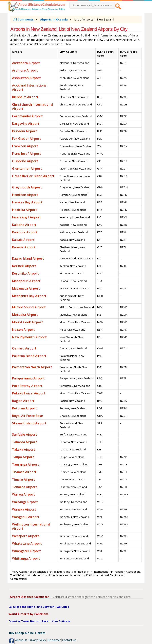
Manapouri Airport (26, 281)
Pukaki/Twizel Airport (29, 393)
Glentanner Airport (27, 169)
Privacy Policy (37, 640)
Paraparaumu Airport (28, 378)
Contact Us (69, 640)
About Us (21, 640)
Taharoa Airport (25, 442)
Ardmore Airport (25, 70)
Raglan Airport (23, 401)
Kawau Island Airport (28, 258)
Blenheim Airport (25, 97)
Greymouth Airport (27, 187)
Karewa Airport (24, 247)
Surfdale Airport (25, 434)
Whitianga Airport (26, 558)
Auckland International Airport (30, 87)
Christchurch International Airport (33, 107)
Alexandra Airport (26, 63)
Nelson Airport (23, 330)
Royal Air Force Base (28, 416)
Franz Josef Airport (27, 154)
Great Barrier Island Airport (33, 176)
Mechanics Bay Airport (29, 296)
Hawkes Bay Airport (27, 202)
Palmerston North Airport (32, 367)
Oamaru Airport (24, 348)
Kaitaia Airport (23, 240)
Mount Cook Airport (28, 322)
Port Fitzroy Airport (27, 386)
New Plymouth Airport (29, 337)
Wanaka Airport (24, 509)
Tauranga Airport (26, 464)
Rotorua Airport (24, 408)
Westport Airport (26, 536)
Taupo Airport (23, 457)
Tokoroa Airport (25, 487)
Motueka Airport (25, 315)
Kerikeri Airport (24, 266)
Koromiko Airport (25, 273)
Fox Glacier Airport (27, 139)
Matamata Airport (26, 288)
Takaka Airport (24, 449)
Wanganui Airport (26, 517)
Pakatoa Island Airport (29, 356)
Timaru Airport (24, 479)
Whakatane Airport (27, 543)
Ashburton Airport (26, 78)
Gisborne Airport (25, 161)
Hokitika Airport (25, 210)
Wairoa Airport (23, 494)
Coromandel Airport (27, 116)
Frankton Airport (25, 146)
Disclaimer (54, 640)
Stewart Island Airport (29, 423)
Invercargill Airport (27, 217)
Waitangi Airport (25, 502)
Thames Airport (24, 472)
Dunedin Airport (25, 131)
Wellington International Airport (31, 526)
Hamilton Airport (25, 195)
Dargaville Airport (26, 124)
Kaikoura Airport (25, 232)
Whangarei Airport (26, 551)
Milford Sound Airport (29, 307)
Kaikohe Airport (24, 225)
